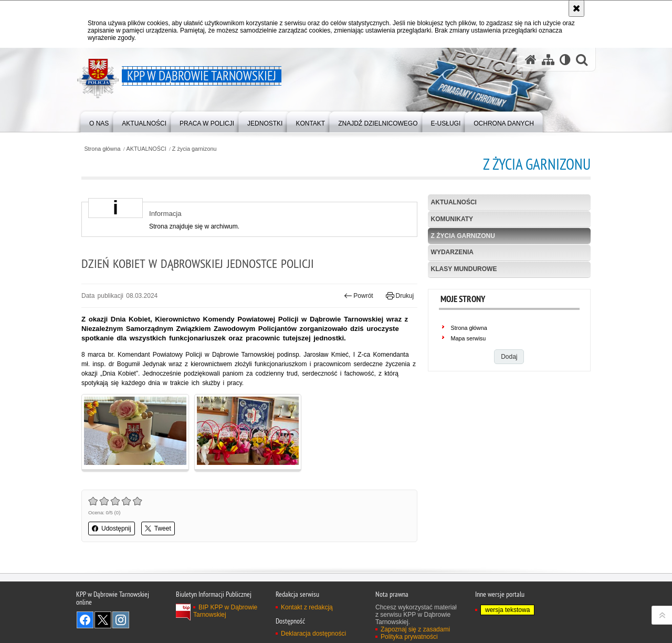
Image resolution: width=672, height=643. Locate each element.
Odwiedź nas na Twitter (103, 620)
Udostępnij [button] (112, 528)
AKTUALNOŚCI (146, 149)
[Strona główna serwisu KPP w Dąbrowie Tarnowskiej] (531, 60)
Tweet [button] (158, 528)
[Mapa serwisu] (548, 60)
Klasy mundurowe (464, 269)
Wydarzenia (452, 252)
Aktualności (454, 202)
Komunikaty (452, 219)
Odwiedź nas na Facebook (85, 620)
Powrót (359, 296)
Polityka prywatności (409, 637)
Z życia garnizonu (195, 149)
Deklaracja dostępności (313, 634)
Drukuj (400, 296)
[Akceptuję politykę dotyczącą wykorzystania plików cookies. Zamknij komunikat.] (576, 8)
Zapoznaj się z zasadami (415, 629)
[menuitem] (99, 121)
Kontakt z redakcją (307, 607)
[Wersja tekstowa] (565, 60)
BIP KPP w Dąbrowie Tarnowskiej (225, 611)
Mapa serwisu (469, 338)
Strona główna (102, 149)
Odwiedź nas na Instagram (121, 620)
